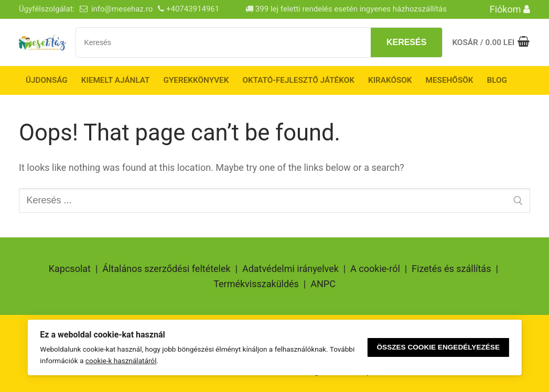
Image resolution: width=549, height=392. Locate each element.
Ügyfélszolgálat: (47, 9)
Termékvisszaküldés (256, 284)
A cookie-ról (375, 269)
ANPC (323, 284)
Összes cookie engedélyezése (438, 347)
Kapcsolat (70, 269)
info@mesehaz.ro (122, 9)
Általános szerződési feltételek (166, 269)
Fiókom (510, 9)
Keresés (406, 42)
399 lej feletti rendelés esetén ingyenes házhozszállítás (346, 9)
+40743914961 (193, 9)
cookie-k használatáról (121, 361)
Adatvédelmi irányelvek (290, 269)
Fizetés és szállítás (451, 269)
